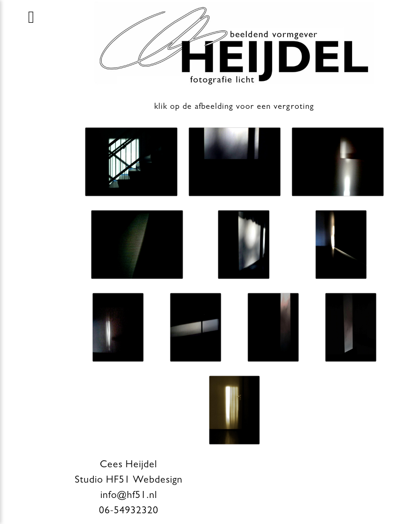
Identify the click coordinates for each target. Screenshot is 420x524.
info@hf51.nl (129, 496)
